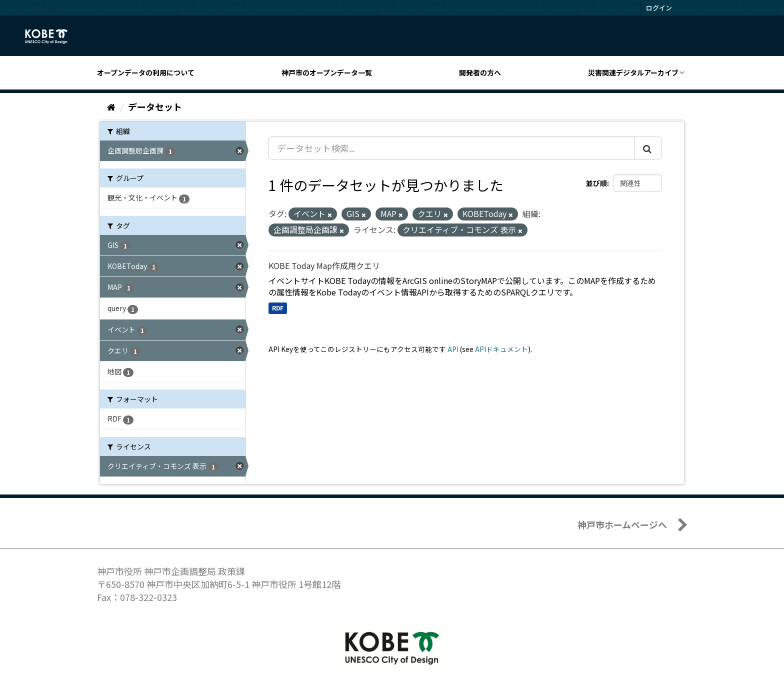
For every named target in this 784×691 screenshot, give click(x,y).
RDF (278, 308)
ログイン (659, 8)
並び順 (596, 183)
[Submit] (648, 148)
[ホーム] (111, 106)
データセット (155, 106)
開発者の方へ (480, 72)
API (453, 349)
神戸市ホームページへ (622, 524)
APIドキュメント (501, 349)
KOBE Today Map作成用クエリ (324, 265)
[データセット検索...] (452, 148)
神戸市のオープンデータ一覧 (327, 72)
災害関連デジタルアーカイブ (633, 72)
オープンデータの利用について (146, 72)
